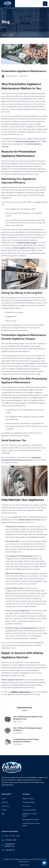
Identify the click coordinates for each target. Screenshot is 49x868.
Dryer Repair (27, 806)
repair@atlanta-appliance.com (9, 845)
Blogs (11, 35)
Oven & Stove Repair (29, 810)
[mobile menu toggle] (45, 4)
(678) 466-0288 (9, 840)
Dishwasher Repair (29, 802)
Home (4, 35)
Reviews (4, 810)
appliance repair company (26, 141)
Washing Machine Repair (31, 820)
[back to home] (7, 4)
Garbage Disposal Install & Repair (31, 824)
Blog (3, 814)
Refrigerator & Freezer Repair (30, 815)
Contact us (5, 806)
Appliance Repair (28, 799)
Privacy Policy (25, 865)
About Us (5, 802)
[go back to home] (12, 768)
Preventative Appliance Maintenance (31, 35)
